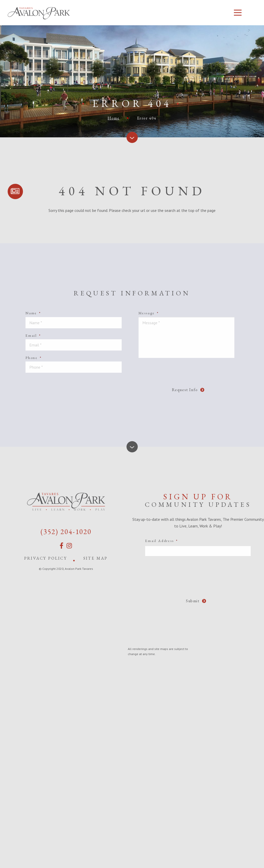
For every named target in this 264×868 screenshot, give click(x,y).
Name (33, 313)
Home (114, 118)
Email (33, 335)
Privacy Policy (46, 558)
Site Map (96, 558)
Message (149, 313)
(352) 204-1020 (66, 532)
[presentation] (125, 387)
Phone (34, 358)
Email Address (161, 541)
